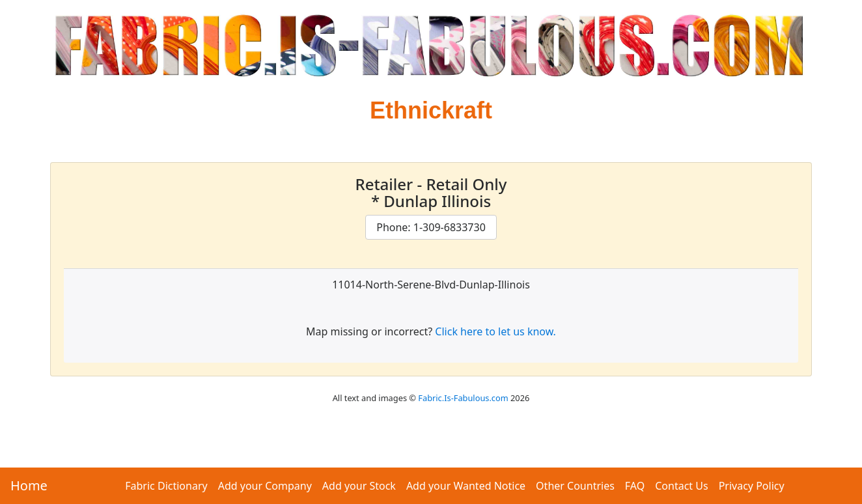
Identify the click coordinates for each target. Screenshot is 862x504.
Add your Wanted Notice (466, 486)
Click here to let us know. (495, 331)
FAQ (635, 486)
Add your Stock (359, 486)
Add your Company (265, 486)
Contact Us (681, 486)
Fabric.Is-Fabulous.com (463, 398)
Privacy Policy (752, 486)
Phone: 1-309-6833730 (431, 227)
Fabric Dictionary (166, 486)
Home (29, 485)
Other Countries (575, 486)
